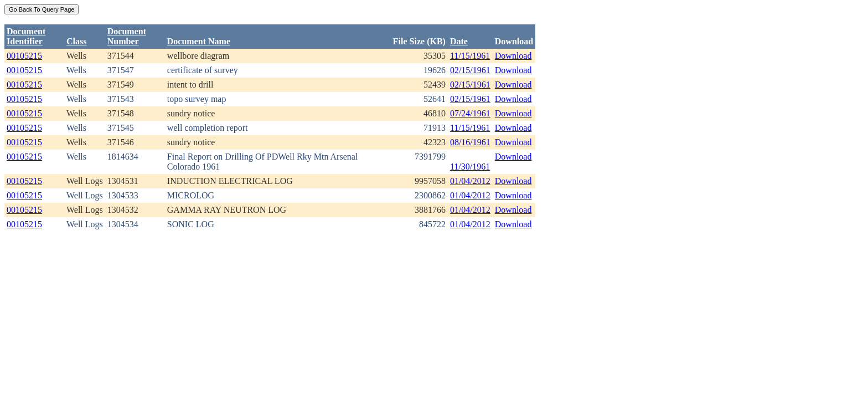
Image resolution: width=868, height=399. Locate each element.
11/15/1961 (470, 56)
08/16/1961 (470, 142)
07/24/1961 (470, 113)
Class (76, 41)
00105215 (24, 56)
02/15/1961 (470, 70)
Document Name (199, 41)
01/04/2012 (470, 181)
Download (513, 56)
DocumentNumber (127, 36)
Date (459, 41)
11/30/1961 (470, 167)
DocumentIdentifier (26, 36)
